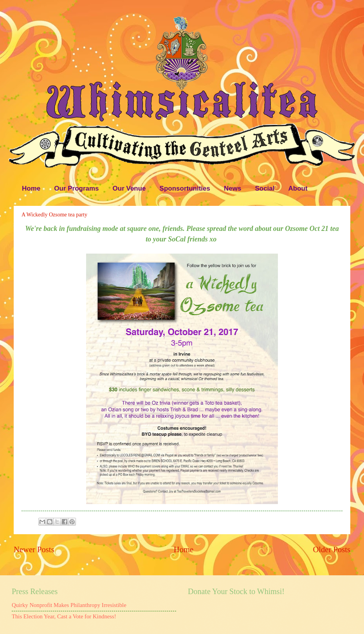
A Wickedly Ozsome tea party (54, 215)
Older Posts (332, 549)
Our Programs (76, 188)
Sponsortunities (185, 188)
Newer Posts (34, 549)
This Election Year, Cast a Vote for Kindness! (64, 616)
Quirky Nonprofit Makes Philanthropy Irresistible (69, 605)
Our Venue (129, 188)
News (232, 188)
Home (31, 188)
